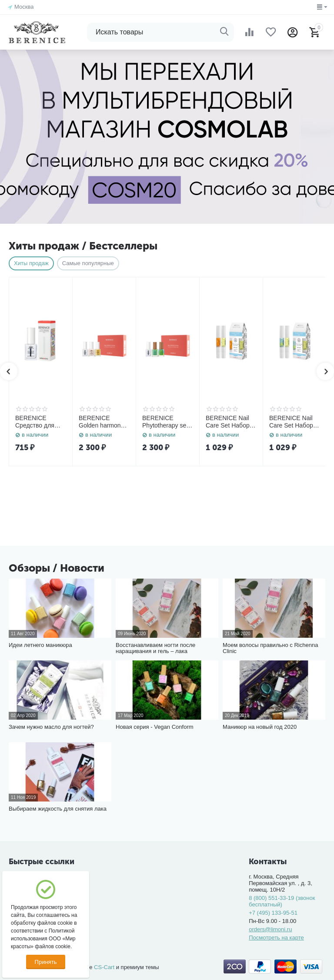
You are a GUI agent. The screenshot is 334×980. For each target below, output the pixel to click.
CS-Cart (104, 967)
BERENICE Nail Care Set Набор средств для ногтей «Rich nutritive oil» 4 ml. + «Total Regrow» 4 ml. (229, 422)
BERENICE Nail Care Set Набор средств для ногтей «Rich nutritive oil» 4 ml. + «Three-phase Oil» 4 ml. (293, 422)
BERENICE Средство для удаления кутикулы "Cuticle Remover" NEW (39, 422)
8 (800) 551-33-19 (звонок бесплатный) (282, 901)
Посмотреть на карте (276, 938)
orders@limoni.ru (270, 929)
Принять (46, 962)
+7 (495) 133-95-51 (273, 913)
